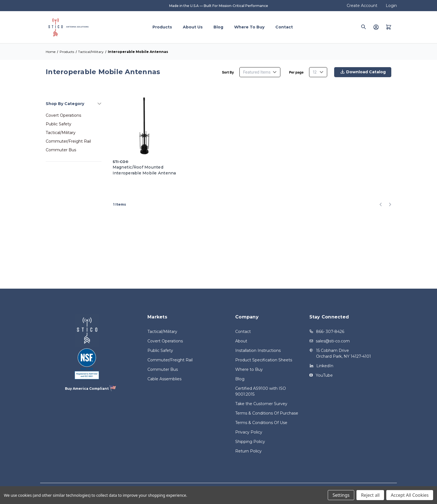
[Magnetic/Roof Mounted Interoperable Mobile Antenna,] (145, 124)
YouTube (324, 375)
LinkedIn (325, 366)
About (241, 341)
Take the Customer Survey (261, 404)
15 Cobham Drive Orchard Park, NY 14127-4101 (343, 353)
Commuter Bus (61, 150)
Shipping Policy (250, 442)
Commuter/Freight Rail (68, 141)
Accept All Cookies (410, 495)
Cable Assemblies (164, 379)
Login (391, 6)
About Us (193, 27)
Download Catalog (362, 72)
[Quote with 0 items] (389, 27)
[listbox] (260, 72)
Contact (284, 27)
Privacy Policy (249, 432)
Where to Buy (249, 27)
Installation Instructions (258, 350)
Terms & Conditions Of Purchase (267, 413)
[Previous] (382, 204)
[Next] (388, 204)
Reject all (370, 495)
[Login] (376, 27)
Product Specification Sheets (264, 360)
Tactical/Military (61, 133)
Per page (296, 72)
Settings (341, 495)
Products (162, 27)
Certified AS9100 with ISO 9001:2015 (261, 391)
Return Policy (248, 451)
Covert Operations (63, 115)
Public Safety (59, 124)
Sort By (228, 72)
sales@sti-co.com (333, 341)
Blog (218, 27)
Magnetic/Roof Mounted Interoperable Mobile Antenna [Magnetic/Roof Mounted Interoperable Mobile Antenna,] (144, 170)
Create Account (362, 6)
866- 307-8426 (330, 332)
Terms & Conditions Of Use (261, 423)
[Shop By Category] (74, 104)
